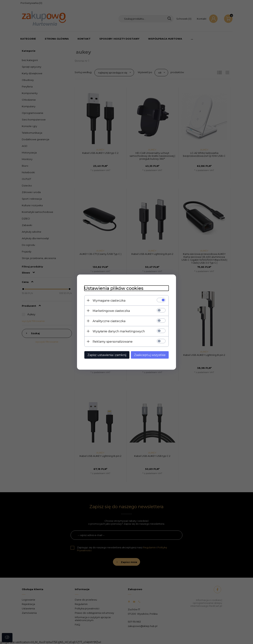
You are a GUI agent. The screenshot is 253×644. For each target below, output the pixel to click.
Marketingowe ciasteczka (111, 311)
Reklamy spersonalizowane (113, 341)
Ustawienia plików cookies (114, 288)
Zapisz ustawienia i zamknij (107, 355)
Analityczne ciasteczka (109, 321)
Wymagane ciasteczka (109, 300)
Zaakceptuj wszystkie (150, 355)
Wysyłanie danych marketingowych (119, 331)
